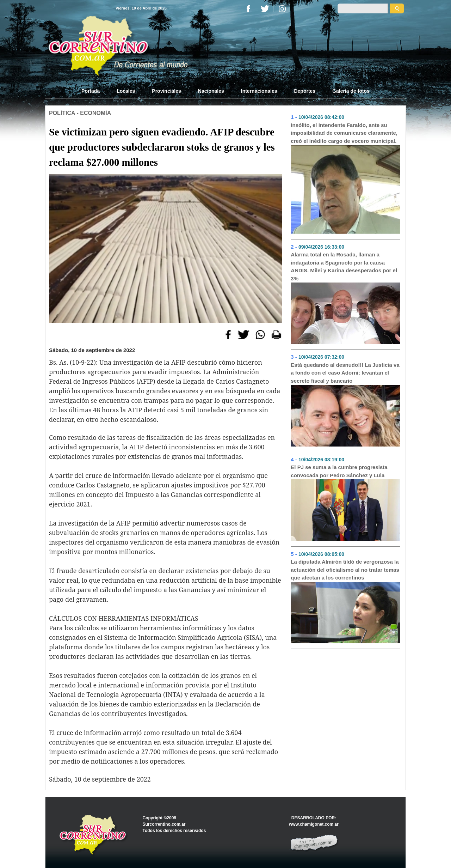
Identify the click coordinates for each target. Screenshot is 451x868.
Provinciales (166, 91)
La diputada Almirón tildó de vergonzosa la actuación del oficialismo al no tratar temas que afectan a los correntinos (345, 570)
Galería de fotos (351, 91)
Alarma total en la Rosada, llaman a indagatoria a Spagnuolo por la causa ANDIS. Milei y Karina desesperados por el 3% (344, 266)
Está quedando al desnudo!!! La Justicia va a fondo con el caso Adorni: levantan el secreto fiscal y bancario (345, 373)
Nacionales (211, 91)
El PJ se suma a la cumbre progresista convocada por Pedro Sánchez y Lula (339, 471)
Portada (95, 91)
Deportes (305, 91)
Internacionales (259, 91)
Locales (126, 91)
